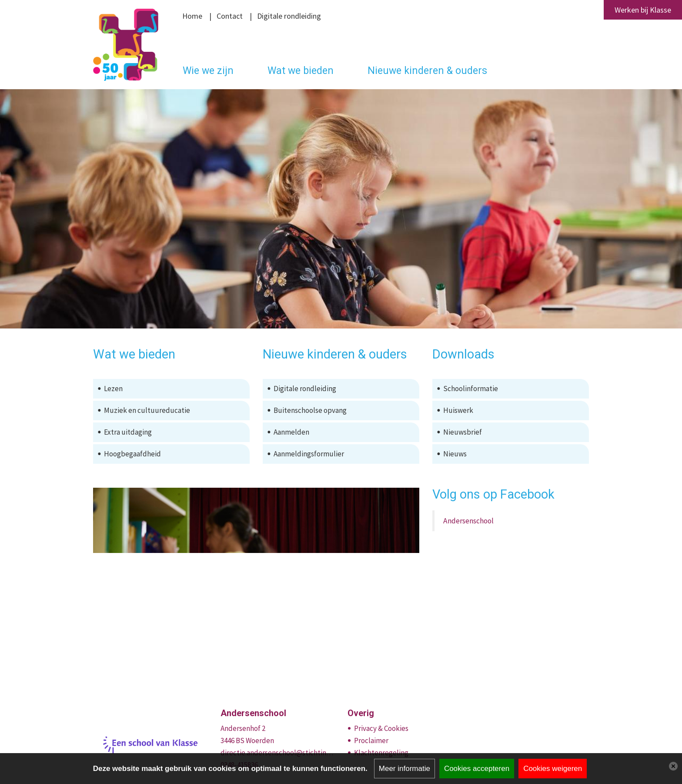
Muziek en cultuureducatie (147, 410)
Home (192, 16)
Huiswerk (458, 410)
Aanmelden (291, 432)
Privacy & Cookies (381, 728)
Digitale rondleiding (289, 16)
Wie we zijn (208, 71)
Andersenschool (468, 521)
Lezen (113, 389)
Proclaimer (371, 740)
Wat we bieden (301, 71)
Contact (230, 16)
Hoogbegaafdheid (132, 454)
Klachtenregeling (381, 753)
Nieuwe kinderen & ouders (427, 71)
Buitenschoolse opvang (310, 410)
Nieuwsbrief (463, 432)
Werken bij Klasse (643, 10)
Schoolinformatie (471, 389)
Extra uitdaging (128, 432)
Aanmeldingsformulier (309, 454)
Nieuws (455, 454)
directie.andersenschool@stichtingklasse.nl (278, 753)
